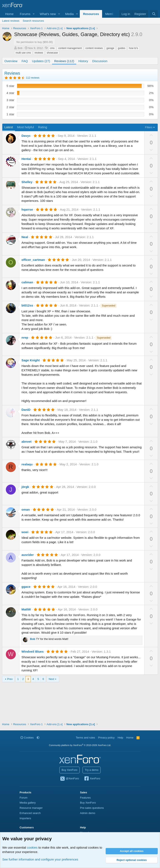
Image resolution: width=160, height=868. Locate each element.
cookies (32, 847)
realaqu (27, 464)
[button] (34, 14)
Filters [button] (149, 127)
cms (52, 48)
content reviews (94, 48)
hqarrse (27, 209)
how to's (134, 48)
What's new (48, 14)
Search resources (33, 21)
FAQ (25, 61)
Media (69, 14)
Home (9, 14)
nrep (25, 337)
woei (25, 532)
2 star (10, 107)
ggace (26, 587)
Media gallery (28, 803)
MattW (26, 609)
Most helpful (26, 127)
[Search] (154, 14)
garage (110, 48)
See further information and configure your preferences (40, 859)
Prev (10, 679)
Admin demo (88, 813)
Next (51, 679)
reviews (39, 53)
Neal (25, 237)
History (83, 61)
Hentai (26, 159)
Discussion (100, 61)
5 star (10, 86)
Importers (25, 818)
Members (112, 14)
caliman (27, 282)
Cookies (27, 738)
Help (121, 738)
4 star (10, 93)
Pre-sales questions (92, 808)
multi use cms (23, 53)
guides (122, 48)
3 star (10, 100)
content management (70, 48)
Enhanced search (30, 813)
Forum (24, 798)
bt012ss (27, 305)
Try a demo (92, 770)
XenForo (92, 779)
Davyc (26, 136)
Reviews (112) (64, 61)
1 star (10, 114)
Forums (25, 14)
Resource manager (31, 808)
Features (85, 798)
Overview (11, 61)
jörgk (25, 487)
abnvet (26, 442)
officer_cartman (33, 260)
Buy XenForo (70, 770)
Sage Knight (31, 360)
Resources (91, 14)
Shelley (27, 182)
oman (26, 509)
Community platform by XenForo (80, 745)
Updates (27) (41, 61)
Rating (43, 127)
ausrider (28, 555)
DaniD (26, 410)
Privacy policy (106, 738)
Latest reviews (11, 21)
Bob (20, 48)
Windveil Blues (33, 651)
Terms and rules (85, 738)
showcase (52, 53)
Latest (9, 127)
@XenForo (69, 779)
